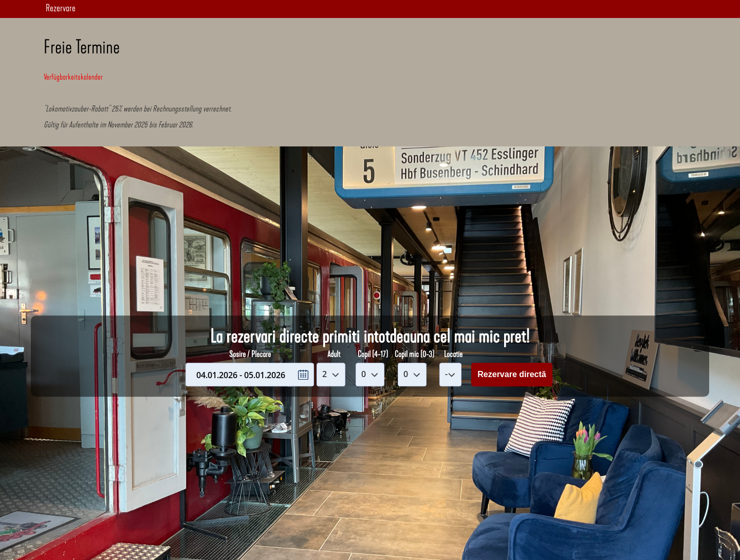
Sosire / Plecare (250, 355)
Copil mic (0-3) (414, 355)
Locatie (453, 355)
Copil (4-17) (373, 355)
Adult (334, 355)
